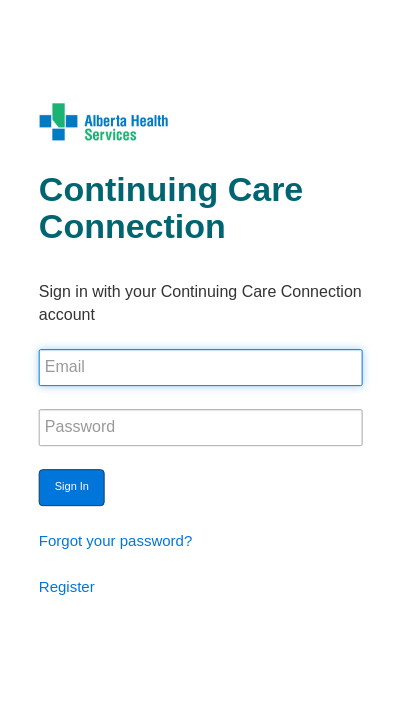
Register (67, 586)
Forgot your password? (115, 540)
